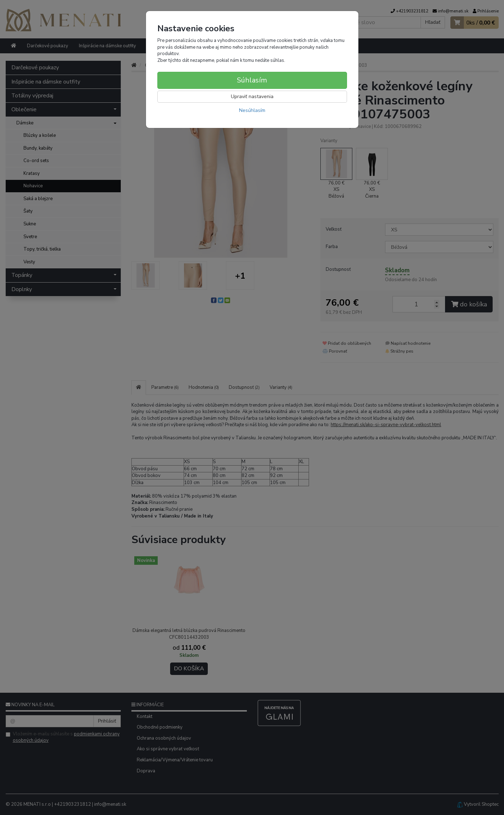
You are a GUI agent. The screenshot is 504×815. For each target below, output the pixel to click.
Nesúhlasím (252, 110)
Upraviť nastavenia (252, 96)
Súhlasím (252, 80)
